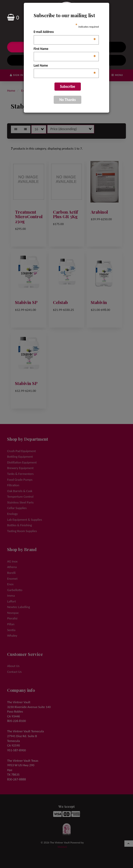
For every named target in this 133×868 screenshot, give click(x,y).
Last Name (65, 66)
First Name (65, 49)
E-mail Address (65, 32)
